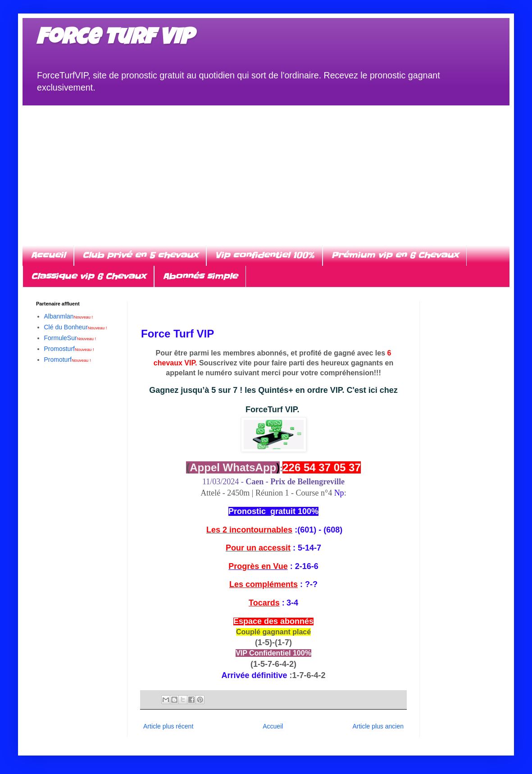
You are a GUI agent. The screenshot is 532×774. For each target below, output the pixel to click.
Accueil (48, 255)
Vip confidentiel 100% (264, 255)
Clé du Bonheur (76, 327)
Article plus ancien (378, 726)
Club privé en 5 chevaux (140, 255)
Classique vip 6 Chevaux (88, 276)
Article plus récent (168, 726)
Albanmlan (69, 316)
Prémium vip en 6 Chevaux (395, 255)
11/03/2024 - (273, 482)
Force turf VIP (115, 39)
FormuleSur (70, 338)
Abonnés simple (200, 276)
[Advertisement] (266, 168)
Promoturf (68, 360)
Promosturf (69, 349)
